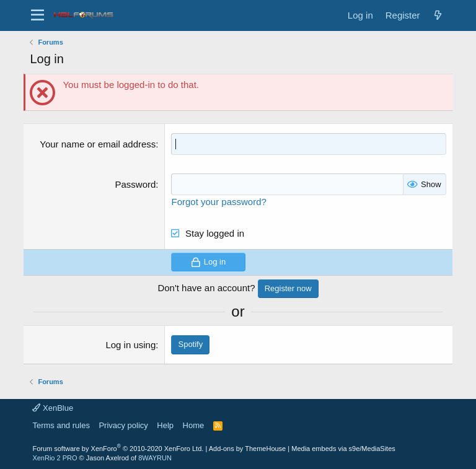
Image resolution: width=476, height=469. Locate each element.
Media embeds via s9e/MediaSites (343, 449)
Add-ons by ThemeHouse (248, 449)
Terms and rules (61, 425)
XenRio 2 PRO (55, 458)
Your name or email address (98, 144)
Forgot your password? (218, 202)
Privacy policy (123, 425)
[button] (37, 15)
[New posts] (438, 15)
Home (194, 425)
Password (135, 184)
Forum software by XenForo (118, 449)
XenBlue (53, 408)
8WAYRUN (155, 458)
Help (165, 425)
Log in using (130, 345)
